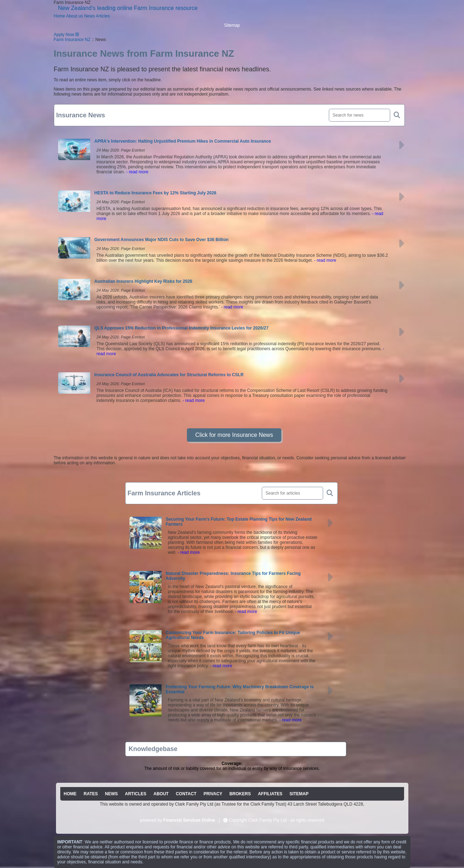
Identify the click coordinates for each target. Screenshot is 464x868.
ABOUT (161, 794)
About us (74, 16)
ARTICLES (136, 794)
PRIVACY (213, 794)
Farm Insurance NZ (72, 40)
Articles (103, 16)
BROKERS (240, 794)
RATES (91, 794)
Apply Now (64, 35)
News (90, 16)
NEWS (111, 794)
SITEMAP (299, 794)
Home (60, 16)
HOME (70, 794)
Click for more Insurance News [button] (234, 435)
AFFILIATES (270, 794)
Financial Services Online (189, 820)
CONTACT (186, 794)
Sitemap (232, 25)
